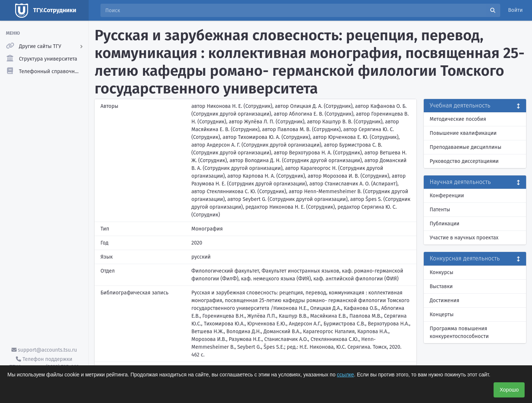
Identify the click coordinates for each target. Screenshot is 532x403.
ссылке (345, 375)
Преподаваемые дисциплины (465, 147)
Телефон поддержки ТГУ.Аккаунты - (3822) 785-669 (44, 363)
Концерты (442, 315)
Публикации (444, 224)
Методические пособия (458, 119)
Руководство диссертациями (464, 161)
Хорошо (509, 390)
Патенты (440, 210)
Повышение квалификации (463, 133)
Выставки (441, 286)
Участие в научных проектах (464, 238)
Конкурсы (441, 272)
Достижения (444, 300)
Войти (515, 10)
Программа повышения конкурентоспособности (459, 332)
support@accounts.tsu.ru (44, 350)
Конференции (447, 196)
